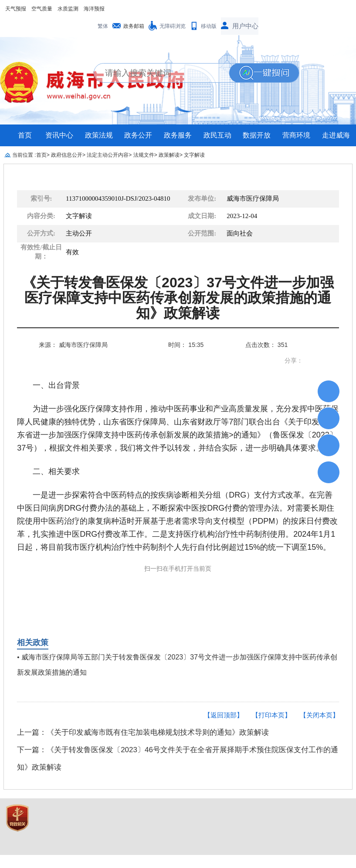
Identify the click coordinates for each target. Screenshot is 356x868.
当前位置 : (24, 155)
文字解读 (194, 155)
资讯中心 (59, 135)
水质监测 (68, 9)
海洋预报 (94, 9)
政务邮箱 (134, 26)
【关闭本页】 (319, 715)
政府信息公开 (67, 155)
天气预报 (16, 9)
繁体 (103, 26)
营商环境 (296, 135)
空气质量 (42, 9)
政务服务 (178, 135)
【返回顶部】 (224, 715)
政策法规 (99, 135)
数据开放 (257, 135)
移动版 (209, 26)
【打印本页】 (271, 715)
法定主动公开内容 (108, 155)
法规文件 (144, 155)
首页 (25, 135)
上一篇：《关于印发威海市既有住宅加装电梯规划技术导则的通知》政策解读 (143, 732)
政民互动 (217, 135)
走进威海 (336, 135)
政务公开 (138, 135)
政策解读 (169, 155)
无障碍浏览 (173, 26)
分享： (294, 360)
